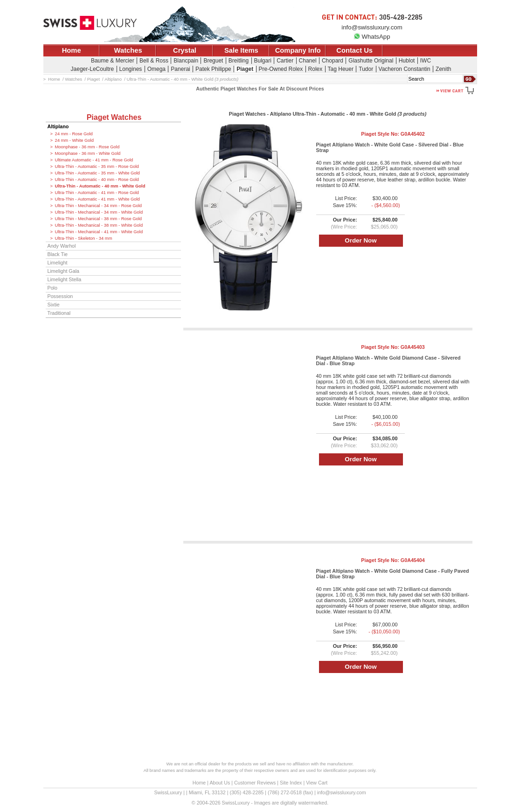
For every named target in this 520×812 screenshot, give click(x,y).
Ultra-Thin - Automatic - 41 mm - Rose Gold (97, 193)
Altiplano (58, 126)
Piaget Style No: (393, 134)
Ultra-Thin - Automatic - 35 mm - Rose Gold (97, 167)
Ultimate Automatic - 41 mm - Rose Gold (94, 160)
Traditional (59, 313)
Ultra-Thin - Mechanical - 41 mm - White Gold (99, 232)
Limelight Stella (65, 279)
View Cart (317, 783)
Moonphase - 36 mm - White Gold (88, 153)
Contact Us (354, 50)
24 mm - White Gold (74, 140)
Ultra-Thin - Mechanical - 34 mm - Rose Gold (99, 206)
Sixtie (54, 305)
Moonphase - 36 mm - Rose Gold (87, 147)
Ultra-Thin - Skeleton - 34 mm (84, 238)
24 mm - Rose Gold (74, 134)
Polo (52, 288)
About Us (220, 783)
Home (72, 50)
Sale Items (241, 50)
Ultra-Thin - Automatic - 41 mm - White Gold (97, 199)
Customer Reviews (255, 783)
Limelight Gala (64, 271)
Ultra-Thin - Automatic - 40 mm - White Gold (100, 186)
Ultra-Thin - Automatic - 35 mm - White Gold (97, 173)
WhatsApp (372, 37)
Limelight (58, 263)
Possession (60, 296)
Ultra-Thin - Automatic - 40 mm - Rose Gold (97, 180)
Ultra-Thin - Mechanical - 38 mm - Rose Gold (99, 219)
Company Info (298, 50)
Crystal (185, 50)
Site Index (291, 783)
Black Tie (58, 254)
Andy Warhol (62, 246)
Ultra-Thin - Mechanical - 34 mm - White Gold (99, 212)
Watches (128, 50)
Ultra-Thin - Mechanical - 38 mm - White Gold (99, 225)
